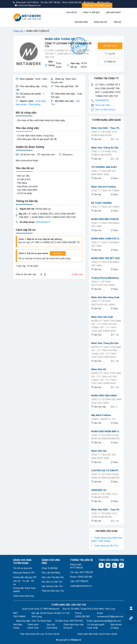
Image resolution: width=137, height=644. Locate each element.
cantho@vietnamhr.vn (81, 586)
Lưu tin (110, 54)
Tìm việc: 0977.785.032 (82, 572)
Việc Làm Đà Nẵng (51, 573)
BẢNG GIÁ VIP (101, 22)
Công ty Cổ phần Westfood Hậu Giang (103, 284)
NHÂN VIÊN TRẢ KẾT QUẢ (105, 258)
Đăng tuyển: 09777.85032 (77, 566)
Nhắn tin (110, 62)
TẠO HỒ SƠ (71, 12)
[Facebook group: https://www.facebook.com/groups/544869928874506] (108, 565)
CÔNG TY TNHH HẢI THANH (105, 191)
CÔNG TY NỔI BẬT (91, 12)
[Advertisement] (49, 303)
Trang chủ (18, 31)
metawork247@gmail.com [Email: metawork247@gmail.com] (110, 617)
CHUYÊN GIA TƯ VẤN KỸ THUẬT (106, 471)
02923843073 (43, 222)
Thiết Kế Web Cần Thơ (53, 591)
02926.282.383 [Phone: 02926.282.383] (82, 617)
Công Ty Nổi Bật (50, 568)
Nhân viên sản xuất (102, 317)
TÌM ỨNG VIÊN (81, 22)
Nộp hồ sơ (110, 46)
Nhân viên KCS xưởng (103, 187)
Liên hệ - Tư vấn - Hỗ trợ (24, 583)
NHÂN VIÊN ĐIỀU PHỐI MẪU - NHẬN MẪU (106, 219)
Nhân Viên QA (99, 451)
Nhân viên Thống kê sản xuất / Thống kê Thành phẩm (106, 343)
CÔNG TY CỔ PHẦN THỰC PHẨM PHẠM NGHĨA (104, 134)
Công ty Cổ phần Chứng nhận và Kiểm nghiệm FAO (106, 437)
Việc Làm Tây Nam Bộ (53, 577)
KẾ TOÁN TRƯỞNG (102, 203)
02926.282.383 (75, 2)
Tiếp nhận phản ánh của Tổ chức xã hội (40, 634)
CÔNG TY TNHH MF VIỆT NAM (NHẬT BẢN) (104, 173)
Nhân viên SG (99, 369)
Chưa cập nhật (103, 105)
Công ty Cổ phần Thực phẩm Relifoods (104, 496)
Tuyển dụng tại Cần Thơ (106, 546)
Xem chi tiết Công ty (105, 110)
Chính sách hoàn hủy (24, 596)
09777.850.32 (33, 2)
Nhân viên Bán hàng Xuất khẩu (106, 297)
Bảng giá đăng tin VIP (24, 573)
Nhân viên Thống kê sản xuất (106, 148)
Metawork (76, 640)
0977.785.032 (55, 2)
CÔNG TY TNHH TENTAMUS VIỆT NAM (105, 225)
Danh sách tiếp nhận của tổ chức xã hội (97, 634)
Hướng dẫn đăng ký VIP (25, 577)
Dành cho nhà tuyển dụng (97, 5)
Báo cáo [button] (77, 274)
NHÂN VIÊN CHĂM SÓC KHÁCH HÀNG (106, 239)
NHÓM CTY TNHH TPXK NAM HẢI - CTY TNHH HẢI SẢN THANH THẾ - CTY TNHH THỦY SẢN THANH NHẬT (106, 326)
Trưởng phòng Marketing (105, 278)
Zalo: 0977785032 (79, 581)
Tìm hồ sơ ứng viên (23, 568)
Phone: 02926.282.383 (81, 577)
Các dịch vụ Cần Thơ (52, 582)
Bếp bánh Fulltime (101, 415)
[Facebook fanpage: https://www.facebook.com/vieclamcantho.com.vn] (101, 565)
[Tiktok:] (121, 565)
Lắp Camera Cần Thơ (52, 586)
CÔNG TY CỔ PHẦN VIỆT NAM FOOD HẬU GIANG (106, 401)
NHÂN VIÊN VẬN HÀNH (104, 396)
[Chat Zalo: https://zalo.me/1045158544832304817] (115, 565)
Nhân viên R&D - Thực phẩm (106, 128)
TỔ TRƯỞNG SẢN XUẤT (104, 167)
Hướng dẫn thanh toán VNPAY (24, 590)
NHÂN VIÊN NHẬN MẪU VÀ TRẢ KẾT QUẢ (106, 431)
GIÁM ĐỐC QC (99, 490)
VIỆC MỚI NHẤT (113, 12)
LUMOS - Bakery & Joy (103, 419)
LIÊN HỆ (117, 22)
